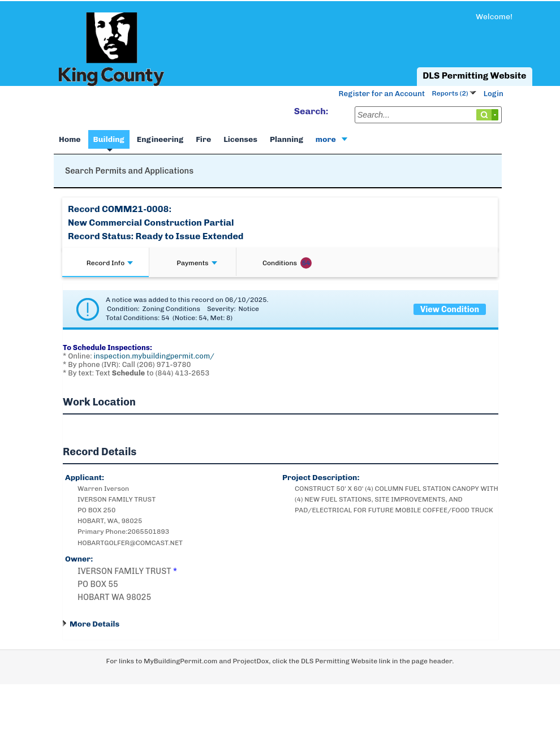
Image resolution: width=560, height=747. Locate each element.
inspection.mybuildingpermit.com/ (154, 356)
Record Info (110, 263)
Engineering (160, 139)
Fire (203, 139)
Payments (197, 263)
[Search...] (428, 115)
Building (109, 139)
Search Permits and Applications (129, 171)
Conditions (287, 263)
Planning (287, 139)
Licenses (240, 139)
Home (70, 139)
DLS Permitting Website (474, 75)
